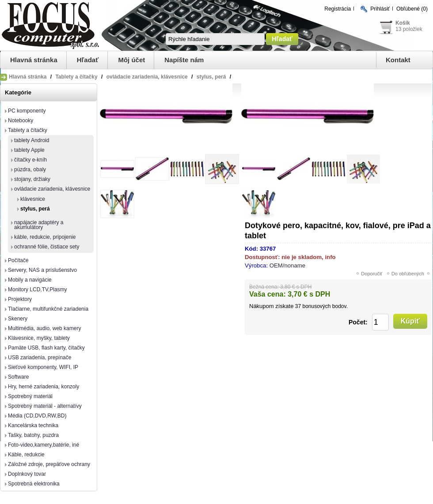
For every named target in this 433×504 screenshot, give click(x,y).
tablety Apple (29, 150)
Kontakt (398, 60)
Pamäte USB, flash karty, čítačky (46, 348)
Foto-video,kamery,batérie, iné (44, 445)
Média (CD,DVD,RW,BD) (37, 416)
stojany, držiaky (32, 179)
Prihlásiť (380, 9)
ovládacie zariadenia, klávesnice (52, 189)
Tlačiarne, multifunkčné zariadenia (48, 309)
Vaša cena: (268, 294)
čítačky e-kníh (30, 160)
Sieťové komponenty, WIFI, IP (43, 367)
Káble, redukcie (26, 455)
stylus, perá (35, 209)
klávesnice (33, 199)
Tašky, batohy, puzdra (33, 435)
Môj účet (131, 60)
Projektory (20, 299)
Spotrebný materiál (30, 396)
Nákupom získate (271, 306)
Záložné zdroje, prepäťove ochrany (49, 464)
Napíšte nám (184, 60)
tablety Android (32, 140)
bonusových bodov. (325, 306)
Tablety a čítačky (28, 130)
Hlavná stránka (34, 60)
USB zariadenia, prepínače (40, 357)
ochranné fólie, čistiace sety (47, 247)
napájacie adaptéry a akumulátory (39, 225)
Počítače (18, 260)
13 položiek (409, 29)
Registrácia (338, 9)
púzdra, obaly (30, 169)
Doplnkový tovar (27, 474)
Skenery (18, 319)
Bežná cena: (264, 287)
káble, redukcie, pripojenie (45, 237)
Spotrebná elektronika (34, 484)
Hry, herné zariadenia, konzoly (44, 387)
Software (18, 377)
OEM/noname (287, 265)
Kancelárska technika (33, 425)
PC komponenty (27, 111)
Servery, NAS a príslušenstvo (42, 270)
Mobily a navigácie (30, 280)
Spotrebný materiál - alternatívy (45, 406)
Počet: (358, 322)
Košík (403, 23)
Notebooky (21, 120)
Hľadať (88, 60)
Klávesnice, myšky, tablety (39, 338)
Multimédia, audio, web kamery (44, 328)
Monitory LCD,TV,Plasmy (38, 290)
